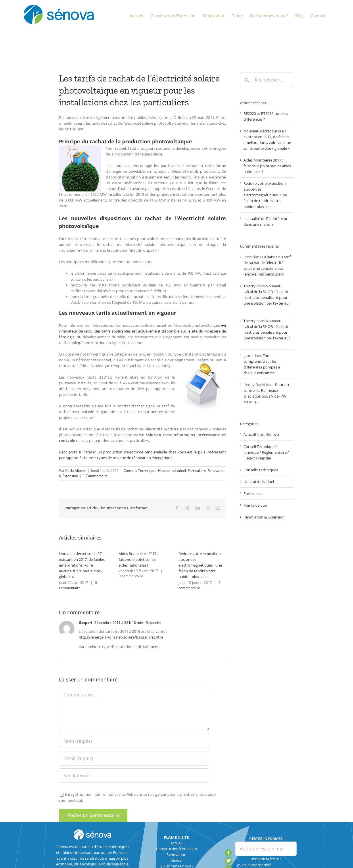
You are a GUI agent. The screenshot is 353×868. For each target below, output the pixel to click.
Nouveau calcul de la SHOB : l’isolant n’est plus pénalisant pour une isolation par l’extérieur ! (267, 297)
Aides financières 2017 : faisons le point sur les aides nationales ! (138, 559)
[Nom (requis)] (134, 741)
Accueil (176, 843)
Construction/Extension (176, 849)
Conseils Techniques (140, 471)
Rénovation (176, 854)
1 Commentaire (95, 476)
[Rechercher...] (267, 80)
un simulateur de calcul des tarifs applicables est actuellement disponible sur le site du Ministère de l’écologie (142, 331)
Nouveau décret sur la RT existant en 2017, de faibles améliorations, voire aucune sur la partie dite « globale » (82, 565)
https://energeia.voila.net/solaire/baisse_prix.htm (121, 637)
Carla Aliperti (76, 471)
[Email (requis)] (134, 758)
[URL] (134, 776)
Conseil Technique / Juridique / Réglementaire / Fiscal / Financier (266, 452)
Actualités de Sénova (261, 434)
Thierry (250, 286)
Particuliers (197, 471)
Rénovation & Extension (264, 517)
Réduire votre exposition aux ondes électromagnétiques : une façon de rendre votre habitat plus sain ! (200, 565)
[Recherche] (247, 80)
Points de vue (255, 505)
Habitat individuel (172, 471)
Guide (176, 860)
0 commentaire (78, 585)
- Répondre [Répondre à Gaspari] (152, 623)
